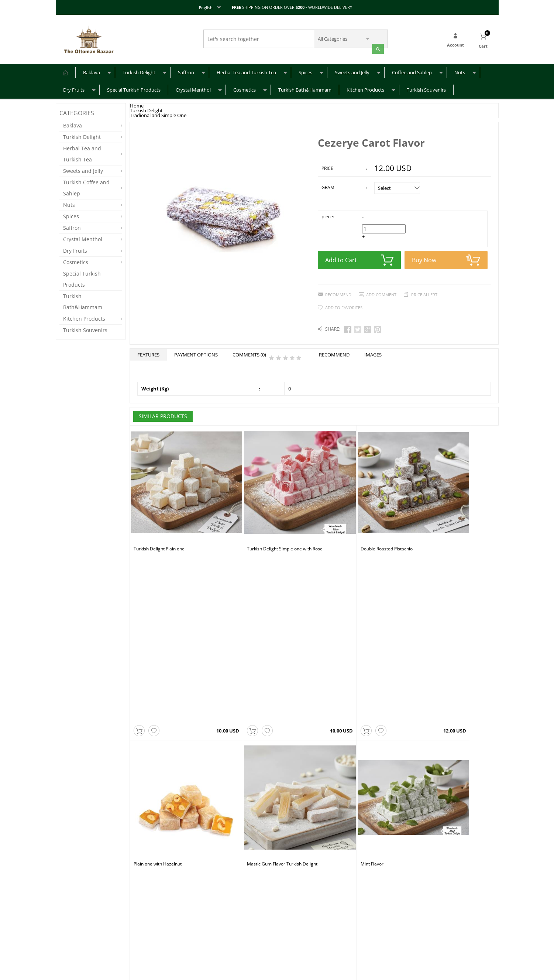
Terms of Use (147, 939)
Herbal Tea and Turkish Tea (246, 71)
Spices (305, 71)
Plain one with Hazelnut (434, 524)
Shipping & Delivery (80, 928)
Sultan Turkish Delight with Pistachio (263, 781)
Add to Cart (359, 257)
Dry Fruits (74, 89)
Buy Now (446, 257)
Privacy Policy (147, 928)
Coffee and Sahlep (412, 71)
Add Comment (381, 292)
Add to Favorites (344, 305)
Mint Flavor (237, 653)
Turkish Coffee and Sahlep (86, 187)
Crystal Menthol (193, 89)
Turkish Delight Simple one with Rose (263, 524)
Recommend (338, 292)
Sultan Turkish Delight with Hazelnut (171, 781)
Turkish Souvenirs (426, 89)
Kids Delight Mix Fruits (433, 653)
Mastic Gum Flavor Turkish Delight (169, 653)
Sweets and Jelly (352, 71)
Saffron (186, 71)
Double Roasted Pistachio (344, 524)
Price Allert (424, 292)
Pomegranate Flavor (339, 653)
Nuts (460, 71)
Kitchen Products (365, 89)
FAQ (64, 917)
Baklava (92, 71)
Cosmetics (245, 89)
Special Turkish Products (134, 89)
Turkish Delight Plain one (159, 524)
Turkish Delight (139, 71)
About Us (143, 917)
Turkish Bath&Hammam (305, 89)
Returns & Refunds (78, 939)
